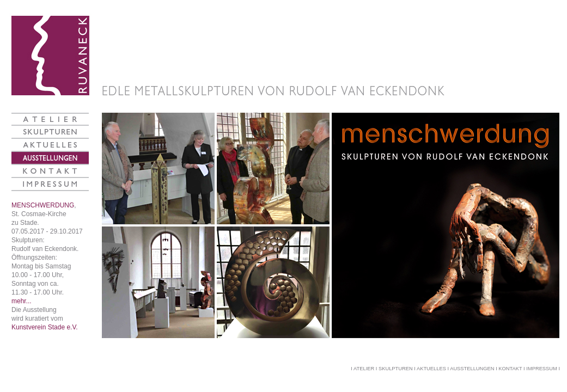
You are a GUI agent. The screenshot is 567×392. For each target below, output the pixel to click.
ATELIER (364, 369)
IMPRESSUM (542, 369)
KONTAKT (510, 369)
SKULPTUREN (396, 369)
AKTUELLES (431, 369)
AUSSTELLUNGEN (472, 369)
